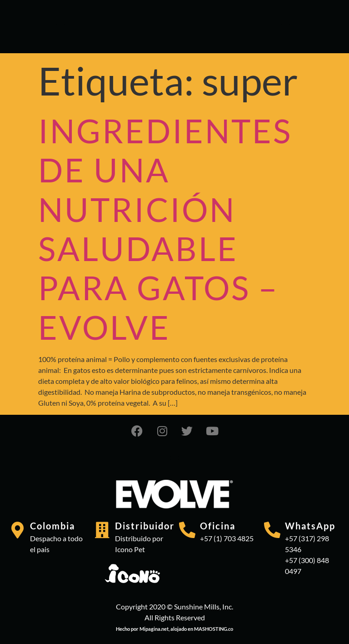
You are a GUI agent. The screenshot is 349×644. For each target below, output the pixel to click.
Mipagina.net (154, 629)
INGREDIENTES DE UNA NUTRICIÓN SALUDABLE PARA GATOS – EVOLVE (165, 229)
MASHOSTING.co (214, 629)
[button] (61, 24)
